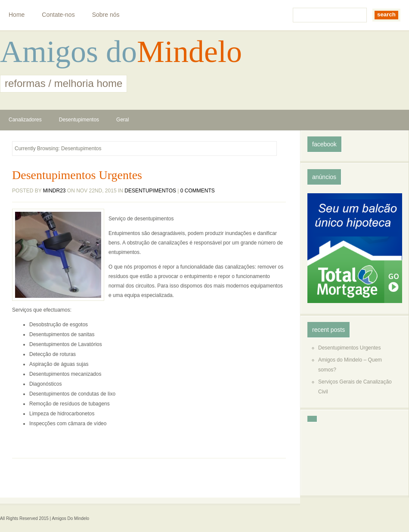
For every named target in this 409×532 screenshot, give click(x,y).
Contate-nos (58, 15)
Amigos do (68, 52)
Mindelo (189, 52)
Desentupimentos (79, 120)
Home (17, 15)
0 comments (198, 191)
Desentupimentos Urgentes (77, 175)
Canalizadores (25, 120)
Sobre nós (106, 15)
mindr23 (54, 191)
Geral (122, 120)
